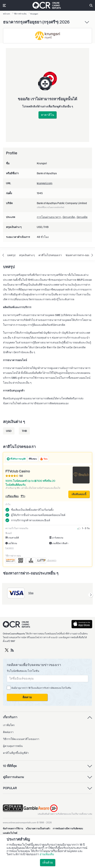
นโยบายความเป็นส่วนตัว (38, 829)
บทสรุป (11, 255)
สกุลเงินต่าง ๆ (27, 255)
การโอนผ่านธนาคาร (49, 217)
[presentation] (91, 595)
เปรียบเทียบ (12, 496)
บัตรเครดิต (69, 217)
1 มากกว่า (10, 548)
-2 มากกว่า (52, 560)
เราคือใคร (9, 725)
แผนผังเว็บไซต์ (10, 833)
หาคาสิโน (47, 115)
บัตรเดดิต (82, 217)
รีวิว (23, 496)
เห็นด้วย (48, 862)
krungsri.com (45, 183)
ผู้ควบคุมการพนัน (13, 746)
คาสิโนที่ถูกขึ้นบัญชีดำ (16, 753)
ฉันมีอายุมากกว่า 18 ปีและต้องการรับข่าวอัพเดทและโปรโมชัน (41, 688)
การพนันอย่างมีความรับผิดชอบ (68, 829)
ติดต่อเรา (8, 732)
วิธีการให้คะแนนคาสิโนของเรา (21, 739)
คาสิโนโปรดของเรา (50, 255)
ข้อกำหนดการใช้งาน (13, 829)
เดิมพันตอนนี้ (79, 494)
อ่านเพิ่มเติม (47, 854)
